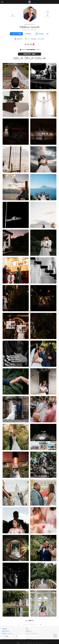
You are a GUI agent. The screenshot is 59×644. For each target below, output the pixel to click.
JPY (17, 635)
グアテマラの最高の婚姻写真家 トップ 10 (31, 50)
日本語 (6, 635)
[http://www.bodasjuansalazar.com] (48, 34)
